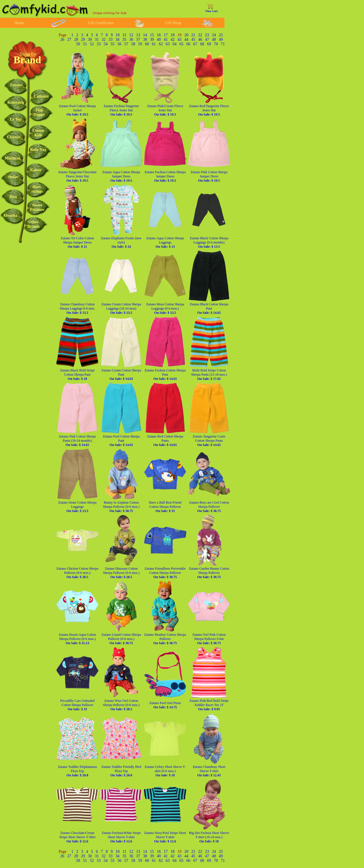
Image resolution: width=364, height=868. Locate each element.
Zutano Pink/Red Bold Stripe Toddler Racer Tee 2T (209, 705)
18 (173, 35)
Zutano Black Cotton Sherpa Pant (209, 308)
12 (131, 35)
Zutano (16, 85)
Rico (13, 197)
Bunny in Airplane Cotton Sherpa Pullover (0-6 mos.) (121, 507)
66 (188, 44)
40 (159, 40)
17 (166, 35)
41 (166, 40)
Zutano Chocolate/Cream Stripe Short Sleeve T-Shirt (77, 837)
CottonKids (38, 133)
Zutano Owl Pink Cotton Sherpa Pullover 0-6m (209, 639)
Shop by (28, 54)
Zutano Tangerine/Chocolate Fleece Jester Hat (77, 176)
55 (113, 44)
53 (99, 44)
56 (120, 44)
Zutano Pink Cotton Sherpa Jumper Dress (209, 176)
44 (187, 40)
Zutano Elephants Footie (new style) (121, 242)
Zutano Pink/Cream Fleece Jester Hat (165, 110)
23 (207, 35)
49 (221, 40)
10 (118, 35)
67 (195, 44)
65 (181, 44)
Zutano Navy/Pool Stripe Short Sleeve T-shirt (165, 837)
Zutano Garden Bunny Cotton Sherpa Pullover (209, 573)
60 (147, 44)
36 (131, 40)
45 (193, 40)
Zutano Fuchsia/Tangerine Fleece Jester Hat (121, 110)
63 (168, 44)
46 (200, 40)
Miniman (13, 158)
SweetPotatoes (37, 207)
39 (152, 40)
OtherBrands (34, 224)
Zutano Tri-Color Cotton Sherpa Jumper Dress (77, 242)
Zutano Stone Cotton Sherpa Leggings (77, 507)
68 (202, 44)
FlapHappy (39, 112)
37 (138, 40)
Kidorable (16, 102)
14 (145, 35)
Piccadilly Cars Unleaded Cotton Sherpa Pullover (77, 705)
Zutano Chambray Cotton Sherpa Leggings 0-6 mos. (77, 308)
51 (85, 44)
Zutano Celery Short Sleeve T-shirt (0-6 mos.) (165, 771)
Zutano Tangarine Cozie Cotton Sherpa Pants (209, 441)
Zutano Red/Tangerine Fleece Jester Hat (209, 110)
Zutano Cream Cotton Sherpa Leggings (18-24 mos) (121, 308)
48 (214, 40)
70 (216, 44)
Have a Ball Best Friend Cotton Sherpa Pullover (165, 507)
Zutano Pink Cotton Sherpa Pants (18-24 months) (77, 441)
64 (175, 44)
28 (76, 40)
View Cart (212, 11)
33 (111, 40)
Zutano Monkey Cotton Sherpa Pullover (165, 639)
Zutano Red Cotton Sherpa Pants (165, 441)
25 (221, 35)
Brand (27, 60)
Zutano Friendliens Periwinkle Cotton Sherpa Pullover (165, 573)
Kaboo (36, 170)
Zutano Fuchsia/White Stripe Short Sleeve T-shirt (121, 837)
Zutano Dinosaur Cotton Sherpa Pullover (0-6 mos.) (121, 573)
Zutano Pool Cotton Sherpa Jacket (77, 110)
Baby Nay (38, 150)
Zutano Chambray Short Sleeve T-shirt (209, 771)
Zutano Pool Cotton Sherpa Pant (121, 441)
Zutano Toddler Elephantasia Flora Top (77, 771)
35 (124, 40)
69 (209, 44)
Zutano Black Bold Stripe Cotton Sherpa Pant (77, 375)
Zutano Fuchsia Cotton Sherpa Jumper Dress (165, 176)
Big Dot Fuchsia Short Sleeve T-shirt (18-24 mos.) (209, 837)
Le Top (16, 119)
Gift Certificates (101, 23)
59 (140, 44)
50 (78, 44)
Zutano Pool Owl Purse (165, 705)
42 (173, 40)
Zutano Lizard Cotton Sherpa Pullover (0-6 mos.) (121, 639)
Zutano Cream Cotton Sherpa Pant (121, 375)
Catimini (41, 96)
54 (106, 44)
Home (19, 23)
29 (83, 40)
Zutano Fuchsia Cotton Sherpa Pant (165, 375)
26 (62, 40)
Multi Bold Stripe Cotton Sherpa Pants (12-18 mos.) (209, 375)
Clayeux (14, 137)
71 (223, 44)
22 (200, 35)
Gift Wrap (173, 23)
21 (193, 35)
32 (104, 40)
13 (138, 35)
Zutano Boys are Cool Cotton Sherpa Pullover (209, 507)
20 (187, 35)
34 (118, 40)
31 (97, 40)
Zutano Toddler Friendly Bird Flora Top (121, 771)
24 (214, 35)
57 (126, 44)
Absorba (10, 216)
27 (69, 40)
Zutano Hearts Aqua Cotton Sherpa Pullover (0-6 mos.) (77, 639)
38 (145, 40)
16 (159, 35)
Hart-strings (37, 189)
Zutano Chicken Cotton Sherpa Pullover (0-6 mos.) (77, 573)
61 (154, 44)
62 (161, 44)
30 (90, 40)
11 (124, 35)
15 (152, 35)
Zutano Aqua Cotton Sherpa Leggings (165, 242)
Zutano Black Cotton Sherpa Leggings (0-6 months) (209, 242)
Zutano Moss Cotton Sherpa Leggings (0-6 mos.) (165, 308)
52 (92, 44)
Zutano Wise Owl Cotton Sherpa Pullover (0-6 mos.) (121, 705)
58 (133, 44)
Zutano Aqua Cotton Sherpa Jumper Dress (121, 176)
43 (179, 40)
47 (207, 40)
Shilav (13, 177)
